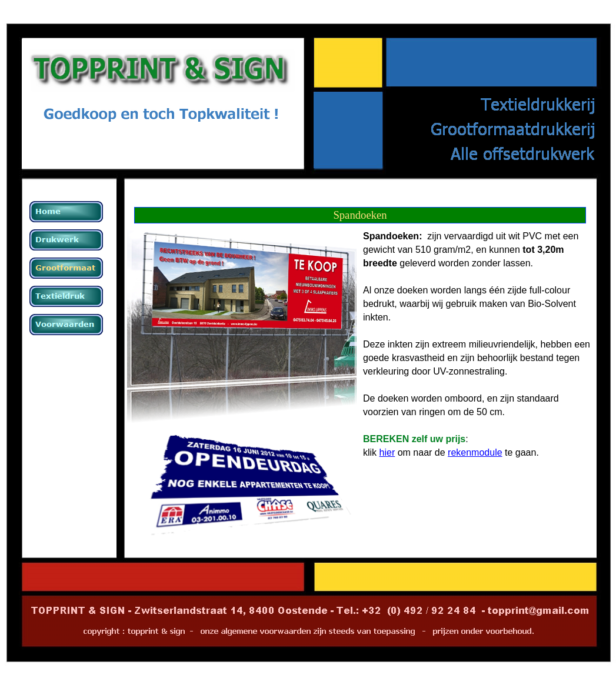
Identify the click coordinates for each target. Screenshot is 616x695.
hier (387, 452)
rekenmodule (475, 452)
